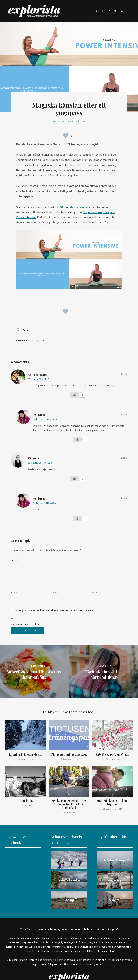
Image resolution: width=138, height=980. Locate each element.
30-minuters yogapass (75, 207)
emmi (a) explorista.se (54, 960)
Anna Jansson (37, 375)
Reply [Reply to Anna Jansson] (124, 374)
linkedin (109, 11)
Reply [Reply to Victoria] (124, 458)
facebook (103, 11)
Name (15, 592)
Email (55, 592)
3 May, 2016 (26, 805)
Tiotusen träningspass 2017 (69, 754)
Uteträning (26, 801)
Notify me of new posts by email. (27, 624)
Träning (80, 121)
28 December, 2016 (69, 759)
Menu (130, 11)
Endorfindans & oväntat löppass (112, 802)
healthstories (63, 121)
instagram (97, 11)
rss (115, 11)
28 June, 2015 (69, 812)
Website (96, 592)
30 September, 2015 (112, 809)
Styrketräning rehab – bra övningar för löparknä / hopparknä (69, 804)
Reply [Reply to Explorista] (124, 414)
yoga (25, 330)
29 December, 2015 (112, 759)
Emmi (22, 340)
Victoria (33, 458)
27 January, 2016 (36, 340)
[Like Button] (66, 136)
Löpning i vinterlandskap (26, 754)
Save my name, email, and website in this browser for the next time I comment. (54, 610)
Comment (17, 560)
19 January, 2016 (26, 759)
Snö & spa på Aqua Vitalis (112, 754)
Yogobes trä (91, 212)
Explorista (40, 415)
